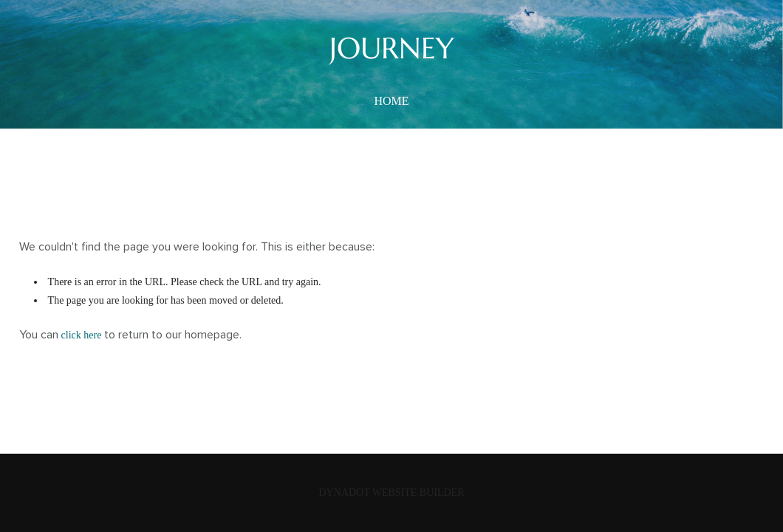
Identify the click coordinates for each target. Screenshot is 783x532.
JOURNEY (392, 48)
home (391, 101)
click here (82, 335)
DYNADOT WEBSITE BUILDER (391, 492)
